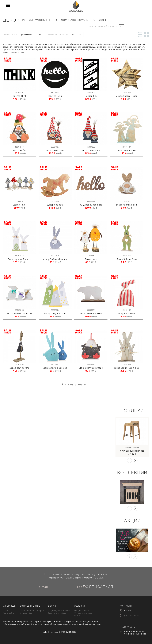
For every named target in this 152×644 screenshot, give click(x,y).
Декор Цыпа (91, 259)
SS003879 (55, 256)
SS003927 (127, 201)
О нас (6, 610)
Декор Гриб (20, 205)
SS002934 (127, 364)
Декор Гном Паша (55, 150)
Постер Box (91, 96)
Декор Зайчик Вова (127, 259)
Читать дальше (18, 52)
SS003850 (127, 256)
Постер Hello (55, 96)
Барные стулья (132, 447)
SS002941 (55, 364)
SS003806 (19, 310)
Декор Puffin (19, 150)
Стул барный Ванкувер (132, 451)
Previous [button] (129, 460)
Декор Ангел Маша (127, 150)
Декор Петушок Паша (55, 314)
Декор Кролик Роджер (20, 259)
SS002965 (19, 364)
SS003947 (91, 201)
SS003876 (55, 310)
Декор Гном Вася (91, 150)
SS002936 (91, 364)
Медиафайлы (26, 613)
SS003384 (91, 310)
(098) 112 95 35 (132, 616)
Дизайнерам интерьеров (32, 610)
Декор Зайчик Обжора (55, 368)
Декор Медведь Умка (91, 314)
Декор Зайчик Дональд (55, 259)
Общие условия (82, 610)
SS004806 (91, 92)
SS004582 (127, 92)
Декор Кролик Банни (127, 205)
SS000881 (19, 201)
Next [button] (135, 460)
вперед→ (82, 384)
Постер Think (19, 96)
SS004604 (55, 92)
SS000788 (55, 201)
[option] (132, 437)
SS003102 (127, 310)
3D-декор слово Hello (91, 205)
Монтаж (78, 615)
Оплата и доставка (83, 613)
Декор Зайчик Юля (19, 368)
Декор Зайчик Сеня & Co (127, 368)
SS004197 (55, 147)
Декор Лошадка (55, 205)
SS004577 (19, 147)
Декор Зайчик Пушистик (19, 314)
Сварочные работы (57, 613)
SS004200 (91, 147)
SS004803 (19, 92)
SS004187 (127, 147)
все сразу (72, 384)
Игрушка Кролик (127, 314)
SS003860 (91, 256)
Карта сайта (9, 613)
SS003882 (19, 256)
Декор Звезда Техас (127, 96)
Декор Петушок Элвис (91, 368)
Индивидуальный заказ (59, 610)
